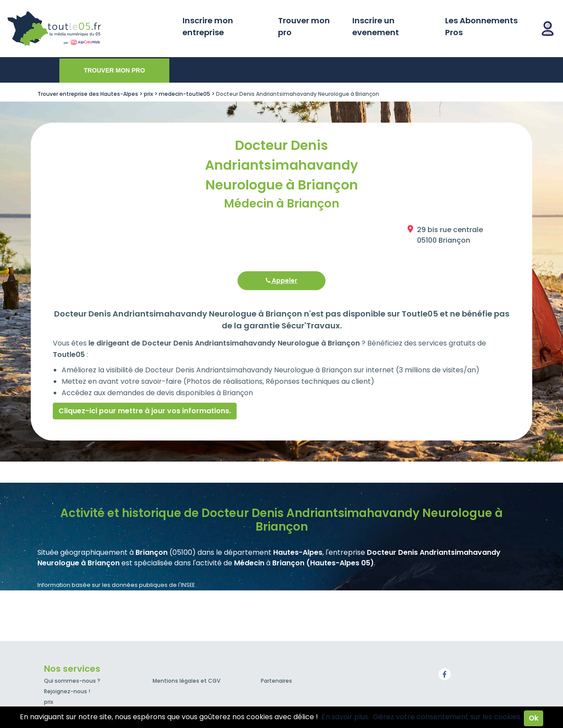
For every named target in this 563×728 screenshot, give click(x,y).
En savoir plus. (345, 717)
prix (49, 702)
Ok (534, 718)
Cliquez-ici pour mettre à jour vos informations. (145, 411)
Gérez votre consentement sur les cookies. (447, 717)
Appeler (281, 280)
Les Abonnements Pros (481, 26)
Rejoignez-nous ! (67, 691)
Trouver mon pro (304, 26)
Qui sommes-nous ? (72, 681)
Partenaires (276, 681)
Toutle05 (88, 29)
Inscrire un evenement (376, 26)
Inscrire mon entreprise (208, 26)
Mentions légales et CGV (186, 681)
